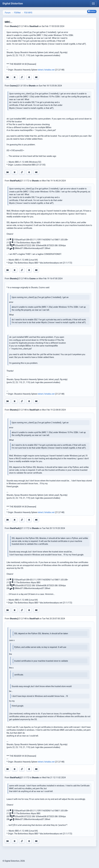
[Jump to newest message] (36, 77)
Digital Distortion (13, 3)
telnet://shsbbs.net (46, 70)
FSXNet (17, 13)
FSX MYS (28, 13)
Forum (8, 13)
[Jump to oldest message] (8, 77)
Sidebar (92, 12)
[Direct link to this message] (22, 77)
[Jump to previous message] (15, 77)
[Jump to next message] (29, 77)
